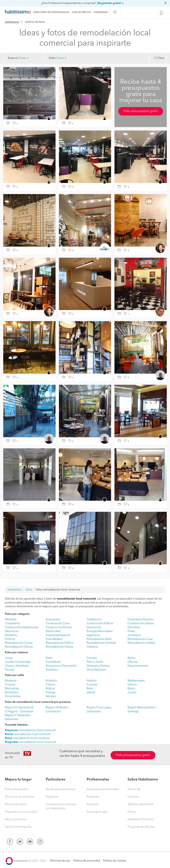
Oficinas (133, 662)
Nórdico (51, 696)
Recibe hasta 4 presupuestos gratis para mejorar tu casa (141, 91)
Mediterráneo (136, 681)
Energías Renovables (100, 631)
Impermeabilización (58, 635)
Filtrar (161, 58)
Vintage (51, 693)
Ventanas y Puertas (98, 666)
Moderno (11, 681)
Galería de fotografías (19, 827)
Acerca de (134, 789)
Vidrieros (92, 647)
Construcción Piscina (59, 627)
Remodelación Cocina (19, 643)
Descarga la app (97, 812)
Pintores (10, 639)
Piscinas (10, 670)
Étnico (131, 689)
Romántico (12, 693)
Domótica (134, 627)
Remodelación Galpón (142, 643)
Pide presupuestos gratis (141, 111)
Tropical (10, 685)
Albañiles (11, 620)
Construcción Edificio (100, 623)
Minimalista (12, 689)
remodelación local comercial (30, 730)
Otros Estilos (13, 696)
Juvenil (132, 693)
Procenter (93, 804)
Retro (90, 689)
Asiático (92, 681)
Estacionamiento (138, 666)
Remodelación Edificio (60, 643)
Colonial (92, 685)
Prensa (132, 812)
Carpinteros (12, 623)
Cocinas (92, 658)
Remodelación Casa (140, 639)
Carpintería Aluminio (141, 620)
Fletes (131, 631)
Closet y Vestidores (17, 666)
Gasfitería (11, 635)
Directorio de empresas (20, 797)
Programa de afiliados (141, 827)
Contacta (133, 797)
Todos (61, 58)
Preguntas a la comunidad (21, 812)
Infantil (91, 693)
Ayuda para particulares (61, 789)
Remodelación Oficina (19, 647)
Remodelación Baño (99, 639)
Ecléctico (51, 681)
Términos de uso (60, 861)
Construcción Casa (58, 623)
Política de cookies (115, 861)
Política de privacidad (87, 861)
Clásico (50, 685)
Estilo (52, 58)
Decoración (94, 627)
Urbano (132, 685)
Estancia (13, 58)
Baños (131, 658)
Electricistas (53, 631)
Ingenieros (93, 635)
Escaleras (52, 670)
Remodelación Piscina (59, 647)
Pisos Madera (54, 639)
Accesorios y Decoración (61, 666)
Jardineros (134, 635)
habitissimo (12, 22)
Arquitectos (53, 620)
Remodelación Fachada (101, 643)
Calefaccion (94, 620)
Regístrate (52, 797)
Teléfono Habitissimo (141, 804)
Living (9, 658)
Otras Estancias (96, 670)
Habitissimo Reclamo (141, 819)
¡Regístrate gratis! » (110, 3)
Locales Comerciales (18, 662)
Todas (24, 58)
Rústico (50, 689)
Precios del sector (16, 804)
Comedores (53, 662)
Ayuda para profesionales (103, 789)
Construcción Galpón (141, 623)
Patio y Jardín (95, 662)
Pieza (49, 658)
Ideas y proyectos (16, 819)
